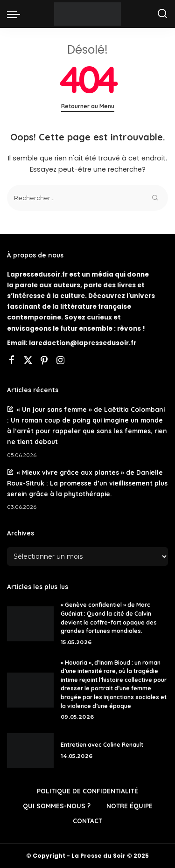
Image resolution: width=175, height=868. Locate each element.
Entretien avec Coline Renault (102, 745)
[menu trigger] (16, 14)
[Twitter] (28, 361)
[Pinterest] (44, 361)
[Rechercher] (162, 14)
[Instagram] (61, 361)
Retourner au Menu (88, 106)
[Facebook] (12, 361)
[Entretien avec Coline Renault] (30, 751)
